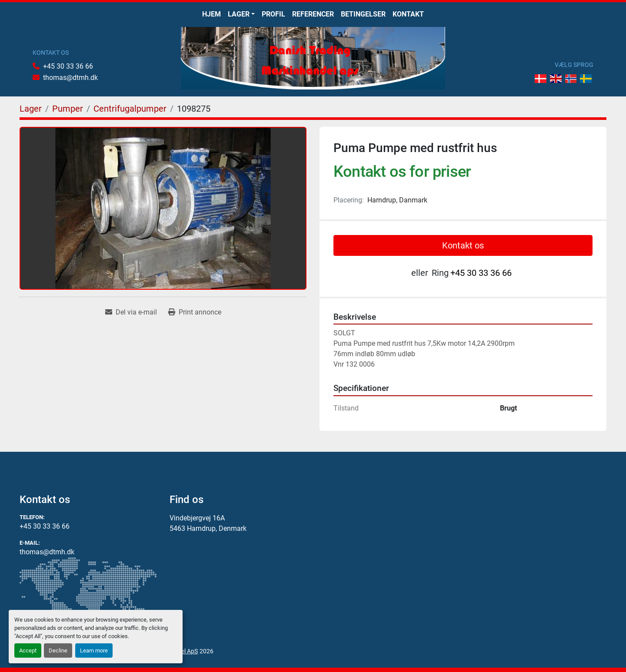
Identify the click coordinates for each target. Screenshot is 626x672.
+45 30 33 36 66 (68, 66)
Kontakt (408, 14)
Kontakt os (463, 245)
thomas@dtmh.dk (70, 78)
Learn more (94, 650)
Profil (273, 14)
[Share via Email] (131, 312)
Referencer (313, 14)
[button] (241, 14)
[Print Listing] (195, 312)
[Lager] (31, 109)
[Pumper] (68, 109)
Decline (58, 650)
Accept (28, 650)
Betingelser (363, 14)
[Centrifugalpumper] (130, 109)
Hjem (211, 14)
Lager (239, 14)
